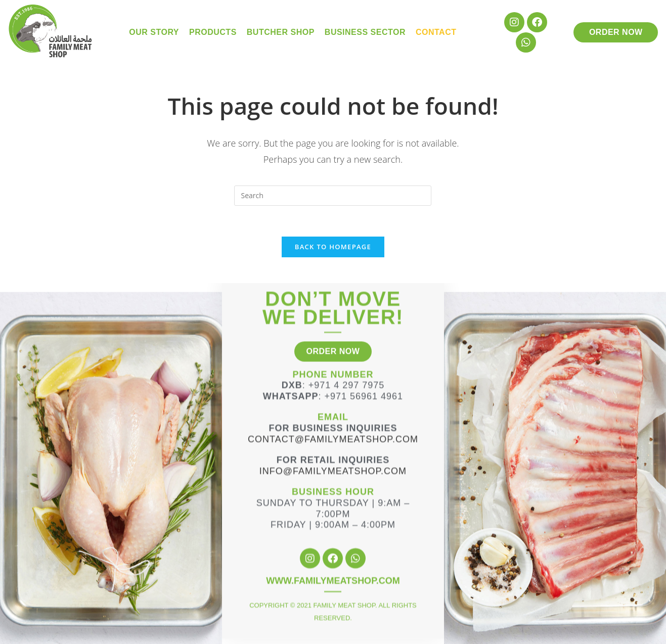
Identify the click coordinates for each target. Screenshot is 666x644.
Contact (436, 32)
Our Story (154, 32)
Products (213, 32)
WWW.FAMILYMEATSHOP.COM (333, 547)
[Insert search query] (333, 196)
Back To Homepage (333, 247)
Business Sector (365, 32)
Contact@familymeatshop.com (333, 406)
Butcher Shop (281, 32)
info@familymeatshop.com (333, 438)
